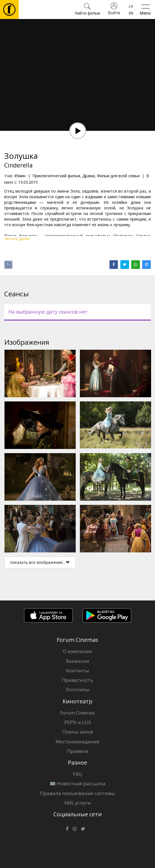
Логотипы (78, 690)
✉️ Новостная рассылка (78, 783)
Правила (78, 751)
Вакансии (77, 661)
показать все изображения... (40, 562)
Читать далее (17, 239)
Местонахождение (77, 742)
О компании (77, 651)
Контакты (78, 670)
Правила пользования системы (77, 793)
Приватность (77, 680)
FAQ (77, 774)
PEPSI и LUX (78, 722)
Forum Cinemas (77, 713)
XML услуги (77, 803)
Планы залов (78, 732)
